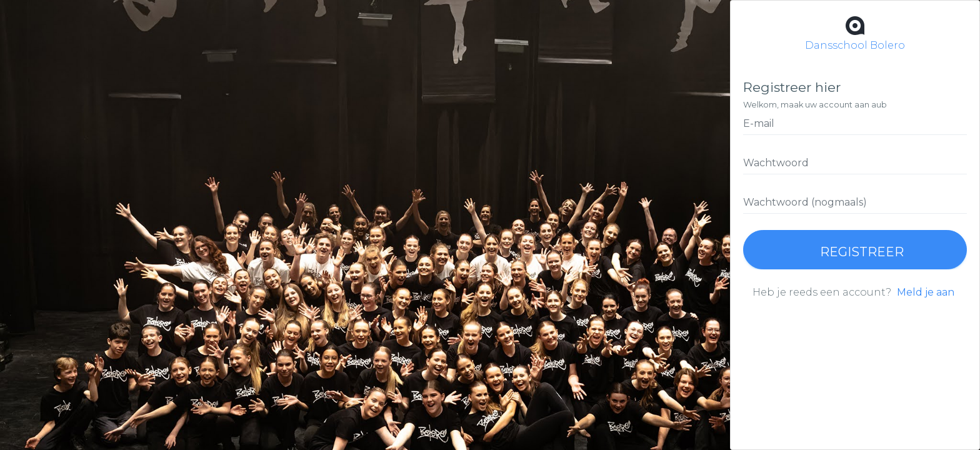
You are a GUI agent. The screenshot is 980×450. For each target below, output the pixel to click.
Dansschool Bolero (855, 32)
